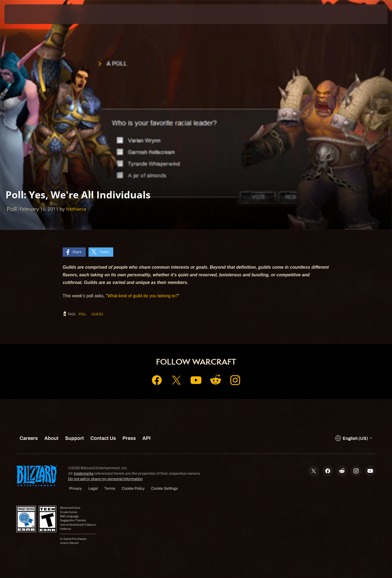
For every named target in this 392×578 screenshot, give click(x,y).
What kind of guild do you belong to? (143, 296)
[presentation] (24, 14)
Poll (82, 314)
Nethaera (76, 209)
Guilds (97, 314)
